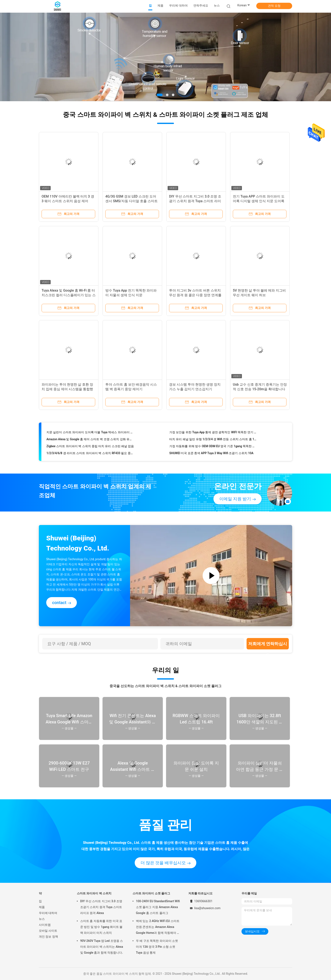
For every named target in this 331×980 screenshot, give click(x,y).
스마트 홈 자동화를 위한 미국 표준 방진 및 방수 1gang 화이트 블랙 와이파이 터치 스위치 (101, 927)
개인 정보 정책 (48, 937)
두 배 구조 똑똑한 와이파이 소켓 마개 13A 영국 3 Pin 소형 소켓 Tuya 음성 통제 (157, 947)
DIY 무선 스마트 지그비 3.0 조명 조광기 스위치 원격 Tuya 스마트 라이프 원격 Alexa (195, 201)
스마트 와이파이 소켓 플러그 (151, 893)
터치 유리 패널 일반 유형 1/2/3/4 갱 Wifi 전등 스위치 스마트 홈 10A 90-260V (213, 440)
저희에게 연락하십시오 (268, 645)
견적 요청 (274, 6)
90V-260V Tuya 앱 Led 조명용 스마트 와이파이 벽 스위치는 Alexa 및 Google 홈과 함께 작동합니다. (102, 947)
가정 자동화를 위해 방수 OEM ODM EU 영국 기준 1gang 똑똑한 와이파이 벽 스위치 (213, 447)
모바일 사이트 (48, 931)
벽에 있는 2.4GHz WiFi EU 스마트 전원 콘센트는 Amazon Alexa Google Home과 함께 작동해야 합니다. (158, 927)
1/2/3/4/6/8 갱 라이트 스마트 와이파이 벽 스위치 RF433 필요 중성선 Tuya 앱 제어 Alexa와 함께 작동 (90, 454)
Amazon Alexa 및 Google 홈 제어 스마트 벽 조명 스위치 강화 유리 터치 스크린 (90, 440)
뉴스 (42, 919)
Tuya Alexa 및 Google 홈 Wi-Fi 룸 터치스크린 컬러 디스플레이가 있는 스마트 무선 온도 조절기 (69, 295)
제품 (42, 907)
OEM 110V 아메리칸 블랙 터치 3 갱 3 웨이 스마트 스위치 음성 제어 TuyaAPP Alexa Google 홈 (68, 201)
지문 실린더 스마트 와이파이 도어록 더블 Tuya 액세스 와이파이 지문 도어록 (90, 433)
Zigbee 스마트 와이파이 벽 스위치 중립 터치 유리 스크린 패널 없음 (90, 447)
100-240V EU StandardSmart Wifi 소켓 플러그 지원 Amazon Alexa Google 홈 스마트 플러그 (158, 907)
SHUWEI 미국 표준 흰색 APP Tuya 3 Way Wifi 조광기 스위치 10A (211, 454)
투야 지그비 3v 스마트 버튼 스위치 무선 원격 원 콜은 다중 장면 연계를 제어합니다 (195, 295)
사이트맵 (45, 925)
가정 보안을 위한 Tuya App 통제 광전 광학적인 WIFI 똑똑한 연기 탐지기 (213, 433)
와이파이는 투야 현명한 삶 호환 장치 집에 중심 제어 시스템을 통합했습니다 (67, 389)
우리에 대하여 (48, 913)
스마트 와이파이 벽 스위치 (94, 893)
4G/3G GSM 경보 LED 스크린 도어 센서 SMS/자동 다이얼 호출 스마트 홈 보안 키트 (132, 201)
